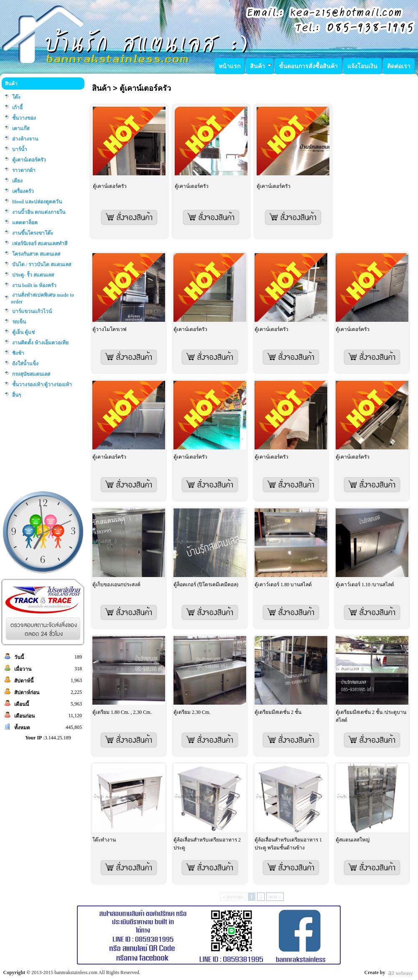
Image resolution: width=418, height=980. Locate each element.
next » (275, 897)
